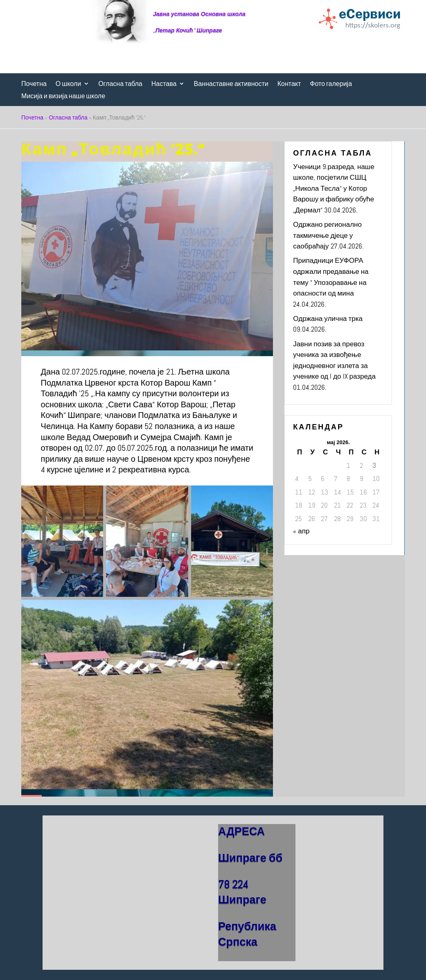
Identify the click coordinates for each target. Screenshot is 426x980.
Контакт (289, 84)
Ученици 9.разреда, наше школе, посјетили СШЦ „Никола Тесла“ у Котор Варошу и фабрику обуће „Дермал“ (334, 188)
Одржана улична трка (328, 318)
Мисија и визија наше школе (63, 96)
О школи (68, 84)
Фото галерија (331, 84)
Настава (164, 84)
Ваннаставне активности (231, 84)
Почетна (34, 84)
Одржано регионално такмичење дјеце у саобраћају (327, 235)
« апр (301, 531)
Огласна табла (120, 84)
